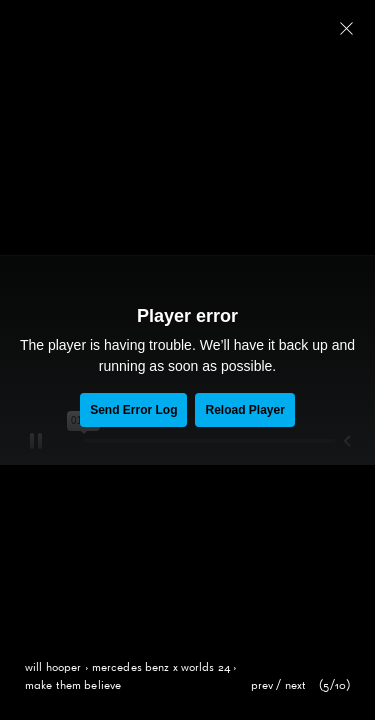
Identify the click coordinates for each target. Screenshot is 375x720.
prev (262, 686)
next (296, 686)
